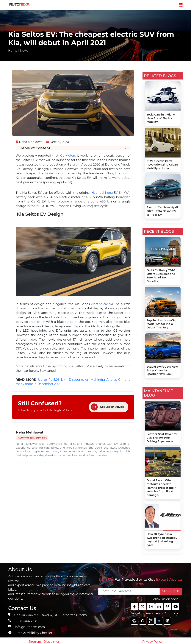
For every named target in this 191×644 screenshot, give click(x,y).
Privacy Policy (152, 642)
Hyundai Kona (102, 193)
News (24, 51)
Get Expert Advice (107, 407)
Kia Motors (68, 156)
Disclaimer (51, 642)
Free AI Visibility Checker (34, 633)
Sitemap (35, 642)
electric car (100, 304)
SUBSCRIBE (171, 591)
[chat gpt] (134, 621)
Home (13, 51)
